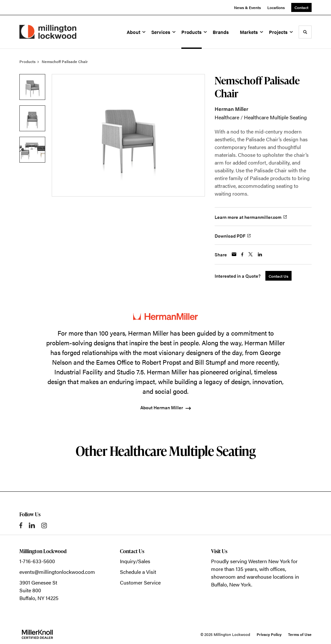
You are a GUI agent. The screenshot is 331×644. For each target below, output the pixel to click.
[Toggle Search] (305, 32)
